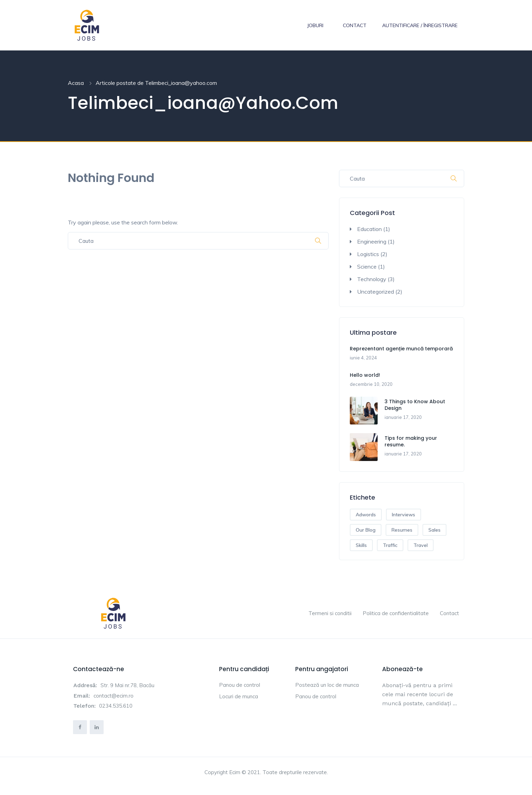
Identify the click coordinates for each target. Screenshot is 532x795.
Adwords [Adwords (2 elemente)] (366, 515)
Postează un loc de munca (327, 685)
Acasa (76, 83)
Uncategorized (376, 292)
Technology (372, 279)
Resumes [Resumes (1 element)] (402, 530)
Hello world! (365, 375)
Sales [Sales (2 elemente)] (434, 530)
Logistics (368, 254)
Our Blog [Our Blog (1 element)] (366, 530)
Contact (355, 25)
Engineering (372, 241)
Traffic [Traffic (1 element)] (390, 545)
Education (369, 229)
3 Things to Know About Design (415, 405)
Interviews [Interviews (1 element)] (404, 515)
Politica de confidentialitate (396, 613)
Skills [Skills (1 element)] (361, 545)
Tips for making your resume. (411, 442)
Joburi (315, 25)
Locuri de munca (239, 696)
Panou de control (240, 685)
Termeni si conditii (330, 613)
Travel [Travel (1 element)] (421, 545)
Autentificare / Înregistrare (420, 25)
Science (367, 267)
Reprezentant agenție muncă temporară (401, 349)
